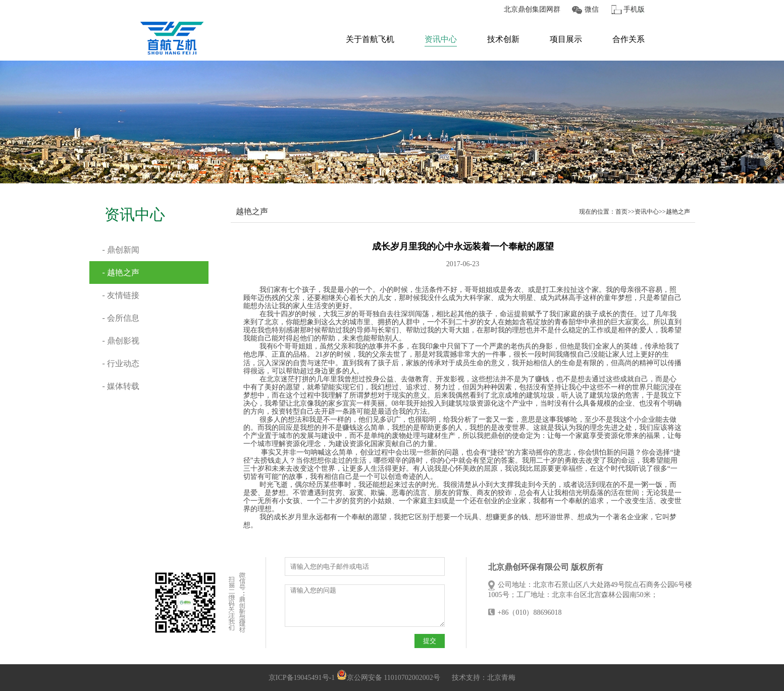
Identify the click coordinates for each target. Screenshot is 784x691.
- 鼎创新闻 (121, 250)
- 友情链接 (121, 295)
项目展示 (566, 39)
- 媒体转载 (121, 386)
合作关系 (629, 39)
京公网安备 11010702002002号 (388, 678)
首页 (621, 212)
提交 (430, 641)
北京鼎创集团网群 (532, 9)
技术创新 (503, 39)
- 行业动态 (121, 363)
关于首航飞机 (370, 39)
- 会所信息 (121, 318)
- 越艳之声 (121, 273)
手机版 (634, 9)
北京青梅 (501, 678)
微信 (592, 9)
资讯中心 (441, 39)
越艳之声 (678, 212)
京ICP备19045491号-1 (302, 678)
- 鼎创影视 (121, 341)
